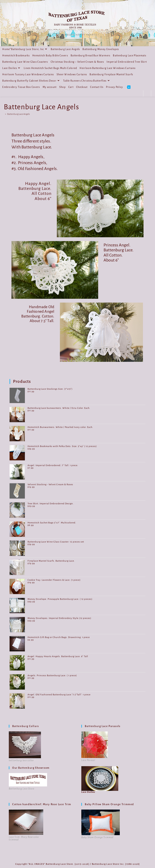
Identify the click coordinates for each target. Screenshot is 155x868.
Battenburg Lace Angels (19, 114)
